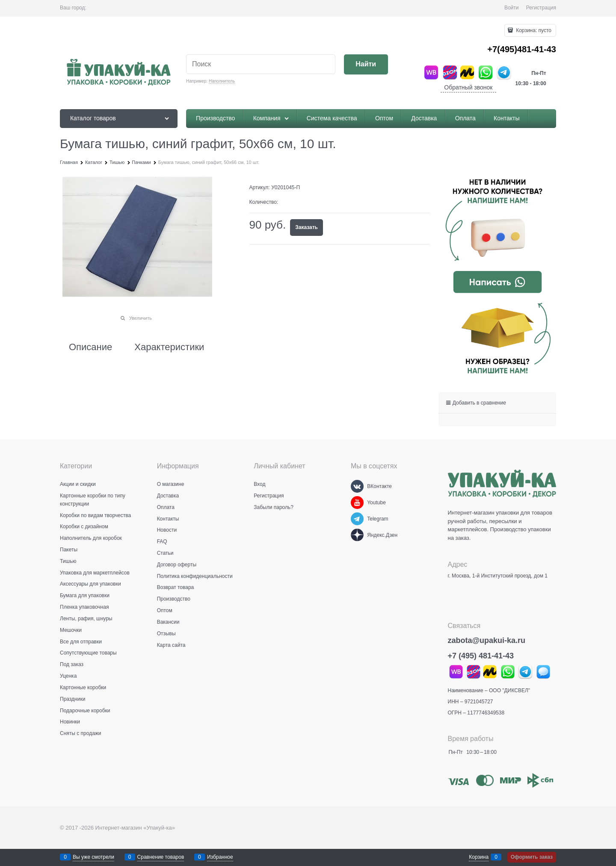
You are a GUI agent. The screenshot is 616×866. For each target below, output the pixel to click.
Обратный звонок (468, 87)
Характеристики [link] (169, 347)
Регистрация (541, 8)
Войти (512, 8)
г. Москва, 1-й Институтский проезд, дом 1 (498, 576)
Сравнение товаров (161, 857)
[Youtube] (357, 503)
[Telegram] (357, 519)
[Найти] (366, 64)
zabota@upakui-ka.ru (487, 640)
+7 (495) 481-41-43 (481, 656)
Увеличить (141, 318)
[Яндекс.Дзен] (357, 535)
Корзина (479, 857)
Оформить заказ (532, 857)
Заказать (307, 227)
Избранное (220, 857)
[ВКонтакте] (357, 486)
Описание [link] (90, 347)
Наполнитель (222, 81)
